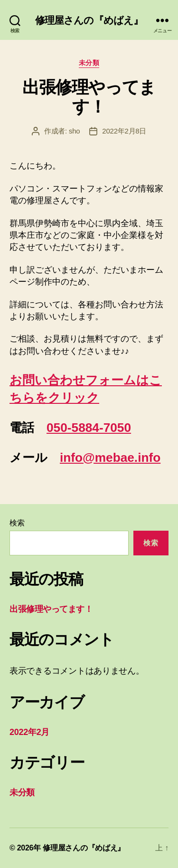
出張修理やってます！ (89, 97)
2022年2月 (29, 732)
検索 (17, 523)
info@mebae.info (110, 458)
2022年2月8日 (124, 131)
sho (74, 131)
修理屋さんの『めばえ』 (89, 20)
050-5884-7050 (89, 428)
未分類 (89, 63)
